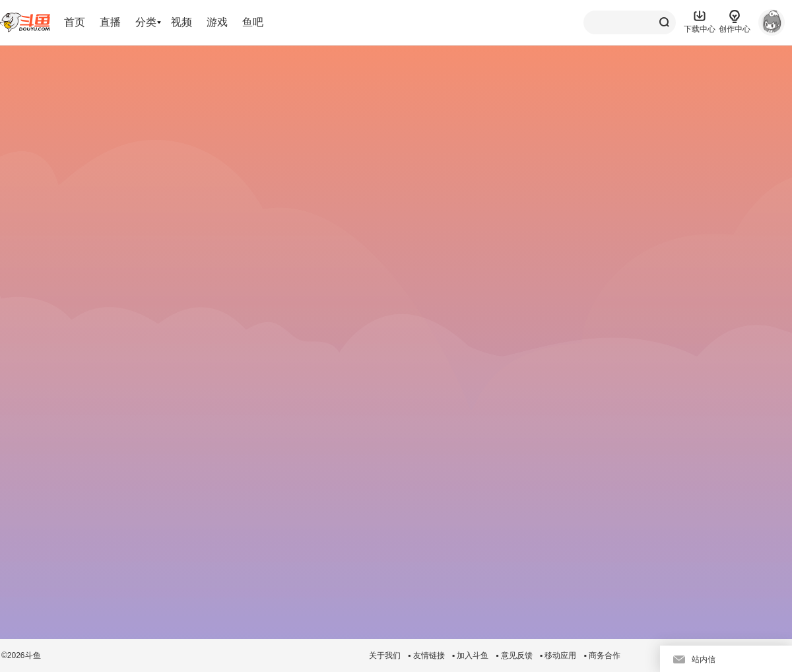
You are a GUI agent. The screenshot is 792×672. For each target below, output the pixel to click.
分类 (146, 22)
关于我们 (385, 655)
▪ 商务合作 (602, 655)
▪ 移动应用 (558, 655)
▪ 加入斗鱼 (471, 655)
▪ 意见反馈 (514, 655)
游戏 (217, 22)
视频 (181, 22)
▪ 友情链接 (426, 655)
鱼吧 (253, 22)
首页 (75, 22)
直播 (110, 22)
